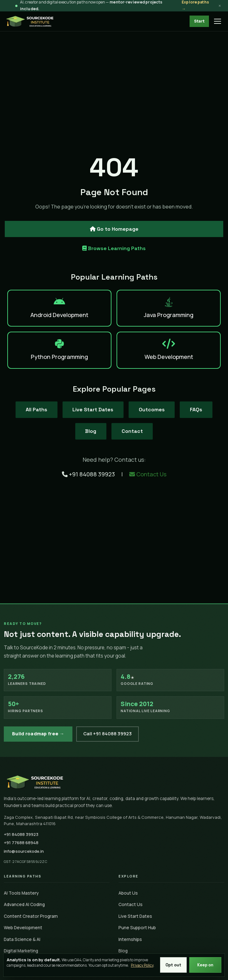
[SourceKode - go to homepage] (30, 21)
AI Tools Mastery (21, 893)
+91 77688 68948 (21, 843)
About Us (128, 893)
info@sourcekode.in (24, 851)
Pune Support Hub (137, 927)
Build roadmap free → (38, 734)
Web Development (23, 927)
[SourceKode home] (114, 782)
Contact (132, 431)
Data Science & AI (22, 939)
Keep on (205, 965)
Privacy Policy (142, 965)
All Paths (36, 410)
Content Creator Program (31, 916)
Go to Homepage (114, 229)
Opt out (173, 965)
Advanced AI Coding (24, 904)
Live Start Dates (93, 410)
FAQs (196, 410)
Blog (91, 431)
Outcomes (152, 410)
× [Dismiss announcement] (220, 6)
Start (199, 21)
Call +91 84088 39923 (107, 734)
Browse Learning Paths (114, 248)
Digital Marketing (21, 951)
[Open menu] (218, 21)
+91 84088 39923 (89, 474)
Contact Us (148, 474)
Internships (130, 939)
